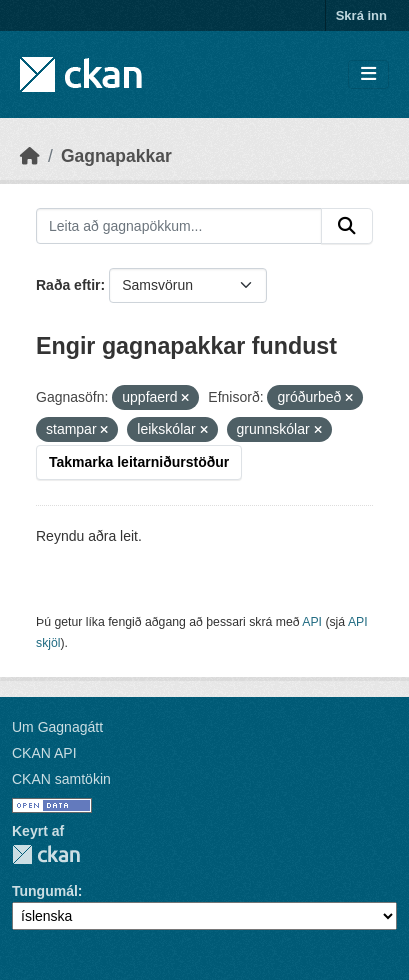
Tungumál (45, 891)
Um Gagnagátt (57, 727)
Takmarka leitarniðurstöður (139, 462)
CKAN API (44, 753)
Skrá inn (361, 15)
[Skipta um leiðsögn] (368, 74)
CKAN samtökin (61, 779)
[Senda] (347, 226)
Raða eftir (68, 285)
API (312, 622)
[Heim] (30, 156)
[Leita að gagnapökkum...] (179, 226)
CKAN (46, 854)
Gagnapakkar (116, 156)
